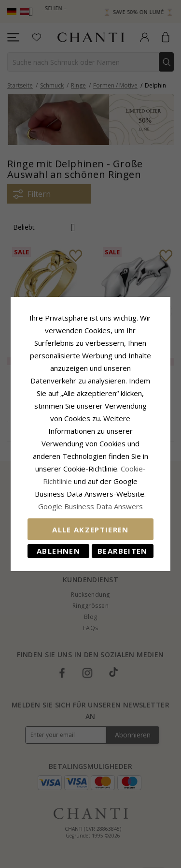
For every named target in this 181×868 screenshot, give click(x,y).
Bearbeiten (124, 544)
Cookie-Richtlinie (112, 462)
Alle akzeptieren (90, 523)
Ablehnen (57, 544)
